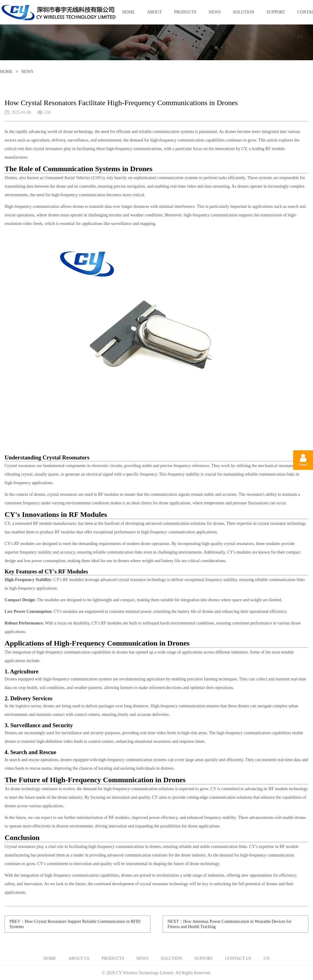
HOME (129, 12)
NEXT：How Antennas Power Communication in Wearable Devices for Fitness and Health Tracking (230, 924)
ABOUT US (154, 17)
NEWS (215, 12)
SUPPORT (276, 12)
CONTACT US (238, 958)
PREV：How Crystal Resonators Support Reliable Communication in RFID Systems (75, 924)
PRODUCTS (185, 12)
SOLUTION (244, 12)
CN (266, 958)
